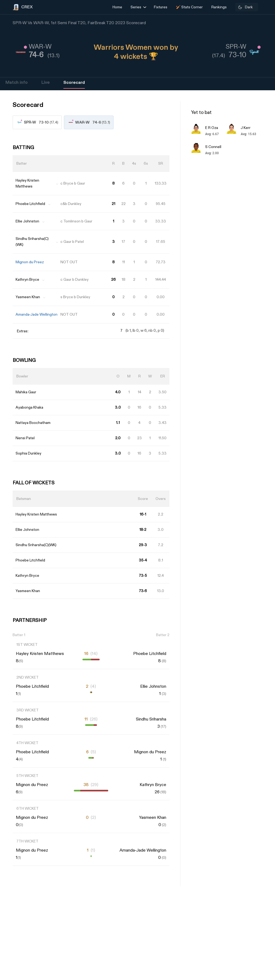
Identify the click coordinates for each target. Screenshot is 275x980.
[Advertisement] (255, 512)
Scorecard (74, 83)
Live (45, 83)
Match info (16, 83)
